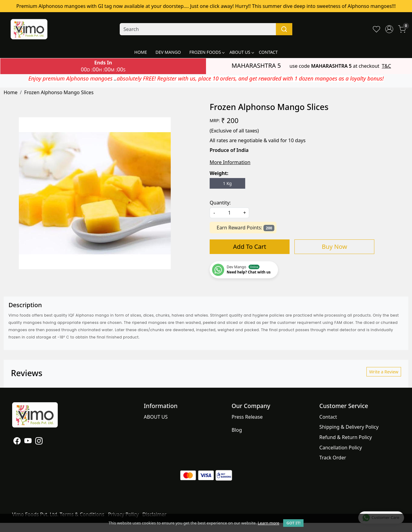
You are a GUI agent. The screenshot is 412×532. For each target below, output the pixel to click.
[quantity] (229, 213)
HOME (141, 52)
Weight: (219, 173)
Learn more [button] (268, 523)
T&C (386, 66)
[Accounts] (389, 29)
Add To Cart (250, 247)
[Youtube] (28, 442)
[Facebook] (17, 442)
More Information (230, 162)
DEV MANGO (168, 52)
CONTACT (268, 52)
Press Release (247, 417)
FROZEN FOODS (207, 52)
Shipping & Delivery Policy (349, 427)
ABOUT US (242, 52)
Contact (328, 417)
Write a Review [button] (384, 372)
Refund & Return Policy (346, 437)
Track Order (333, 458)
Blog (237, 430)
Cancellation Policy (341, 448)
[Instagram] (39, 442)
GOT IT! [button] (293, 523)
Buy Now (334, 247)
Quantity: (220, 203)
